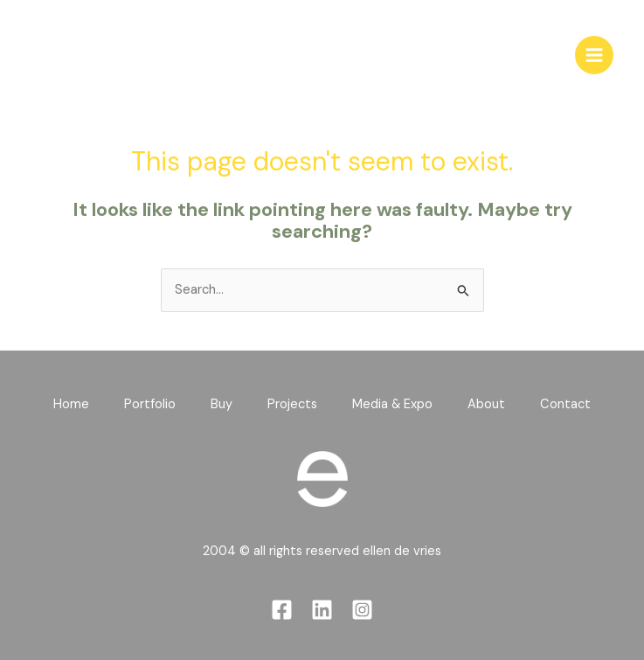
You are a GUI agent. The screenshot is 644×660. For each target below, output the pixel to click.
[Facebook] (282, 610)
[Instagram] (362, 610)
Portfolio (150, 404)
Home (71, 404)
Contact (565, 404)
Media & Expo (392, 404)
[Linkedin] (322, 610)
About (486, 404)
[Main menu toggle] (594, 55)
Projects (292, 404)
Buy (222, 404)
